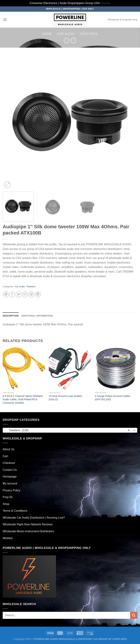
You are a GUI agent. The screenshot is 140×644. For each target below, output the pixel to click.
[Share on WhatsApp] (6, 294)
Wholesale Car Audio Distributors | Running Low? (34, 518)
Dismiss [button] (106, 3)
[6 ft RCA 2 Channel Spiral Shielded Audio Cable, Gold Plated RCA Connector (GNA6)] (24, 369)
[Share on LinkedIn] (38, 294)
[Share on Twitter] (19, 294)
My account (10, 483)
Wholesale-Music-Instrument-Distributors (28, 531)
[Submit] (134, 615)
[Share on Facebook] (12, 294)
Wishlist (8, 538)
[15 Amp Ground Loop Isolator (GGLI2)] (70, 369)
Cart (5, 456)
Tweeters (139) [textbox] (68, 430)
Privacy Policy (12, 490)
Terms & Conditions (15, 511)
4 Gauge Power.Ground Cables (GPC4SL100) (112, 398)
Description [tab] (11, 316)
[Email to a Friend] (25, 294)
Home (47, 34)
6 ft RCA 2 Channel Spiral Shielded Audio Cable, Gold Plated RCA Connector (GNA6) (23, 399)
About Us (9, 449)
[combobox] (70, 430)
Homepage (10, 477)
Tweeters (88, 34)
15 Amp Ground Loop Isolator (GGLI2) (65, 398)
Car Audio (66, 34)
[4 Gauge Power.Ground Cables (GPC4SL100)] (116, 369)
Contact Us (10, 470)
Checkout (9, 463)
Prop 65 (8, 497)
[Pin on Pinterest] (32, 294)
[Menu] (5, 20)
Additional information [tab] (37, 316)
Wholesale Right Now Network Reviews (28, 524)
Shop (6, 504)
